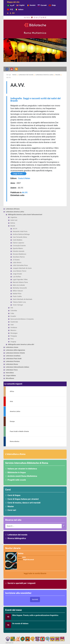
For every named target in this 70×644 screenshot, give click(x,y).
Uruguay (13, 342)
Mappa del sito (13, 2)
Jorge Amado (17, 274)
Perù (12, 339)
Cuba (12, 313)
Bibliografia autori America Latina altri (21, 344)
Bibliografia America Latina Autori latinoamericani (25, 214)
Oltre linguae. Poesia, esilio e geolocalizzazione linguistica (35, 615)
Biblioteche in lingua (17, 472)
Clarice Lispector (19, 243)
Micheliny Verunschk (20, 288)
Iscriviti (35, 599)
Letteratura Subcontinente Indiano (17, 367)
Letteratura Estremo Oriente (15, 353)
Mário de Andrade (19, 285)
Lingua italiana (11, 375)
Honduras (14, 327)
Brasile (13, 226)
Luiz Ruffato (17, 277)
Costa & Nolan (24, 178)
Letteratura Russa (12, 364)
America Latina (15, 411)
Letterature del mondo (17, 535)
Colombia (14, 311)
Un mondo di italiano (20, 624)
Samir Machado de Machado (23, 299)
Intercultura (10, 373)
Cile (12, 308)
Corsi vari (12, 510)
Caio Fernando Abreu (20, 237)
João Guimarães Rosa (20, 265)
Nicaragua (14, 333)
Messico (13, 330)
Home (14, 75)
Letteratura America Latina (15, 212)
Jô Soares (16, 260)
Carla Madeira (18, 240)
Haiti (12, 325)
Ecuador (13, 316)
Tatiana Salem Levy (19, 302)
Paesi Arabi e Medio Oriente (19, 431)
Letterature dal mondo (26, 75)
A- (8, 13)
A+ (13, 13)
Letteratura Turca (12, 370)
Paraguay (14, 336)
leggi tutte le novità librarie (35, 573)
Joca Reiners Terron (20, 271)
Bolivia (13, 223)
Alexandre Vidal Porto (20, 231)
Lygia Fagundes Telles (20, 279)
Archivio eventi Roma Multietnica (22, 476)
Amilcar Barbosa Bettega (21, 234)
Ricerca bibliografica (17, 538)
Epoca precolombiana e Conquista (22, 319)
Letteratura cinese (12, 347)
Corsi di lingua (14, 495)
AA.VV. (15, 229)
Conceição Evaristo (19, 246)
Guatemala (14, 322)
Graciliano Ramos (19, 257)
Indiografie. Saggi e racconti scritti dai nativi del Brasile (36, 100)
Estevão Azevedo (19, 251)
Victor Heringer (18, 305)
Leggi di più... (18, 174)
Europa (12, 421)
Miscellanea (10, 378)
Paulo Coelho (17, 296)
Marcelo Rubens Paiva (20, 282)
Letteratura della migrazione (15, 350)
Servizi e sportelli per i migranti (22, 583)
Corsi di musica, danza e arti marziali (24, 503)
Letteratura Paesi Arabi (14, 359)
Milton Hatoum (18, 291)
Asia (11, 401)
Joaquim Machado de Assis (22, 268)
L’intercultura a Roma (15, 454)
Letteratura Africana (13, 209)
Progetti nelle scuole (17, 480)
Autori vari (14, 220)
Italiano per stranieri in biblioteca (22, 469)
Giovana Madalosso (20, 254)
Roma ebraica (14, 441)
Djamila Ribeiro (18, 248)
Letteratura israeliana (13, 356)
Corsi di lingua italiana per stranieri (23, 499)
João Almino (17, 263)
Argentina (14, 217)
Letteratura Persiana (13, 361)
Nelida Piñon (17, 294)
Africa (12, 391)
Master (11, 506)
